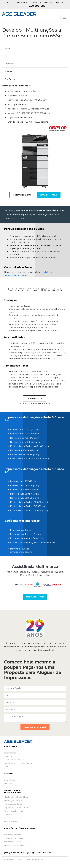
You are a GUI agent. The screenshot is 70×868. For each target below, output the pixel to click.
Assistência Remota (53, 3)
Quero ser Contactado (35, 727)
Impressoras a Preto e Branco (26, 534)
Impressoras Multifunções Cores (27, 538)
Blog (10, 3)
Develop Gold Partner (14, 760)
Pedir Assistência (35, 597)
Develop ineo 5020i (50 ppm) (25, 442)
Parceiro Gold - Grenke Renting (18, 763)
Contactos (35, 3)
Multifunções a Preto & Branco (17, 797)
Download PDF (35, 398)
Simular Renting (49, 195)
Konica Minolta (11, 821)
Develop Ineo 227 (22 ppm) (24, 481)
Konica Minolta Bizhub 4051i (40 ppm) (30, 446)
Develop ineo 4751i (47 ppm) (25, 438)
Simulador (9, 784)
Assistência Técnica (12, 835)
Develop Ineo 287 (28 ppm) (25, 485)
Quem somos (10, 753)
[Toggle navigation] (64, 17)
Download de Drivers (13, 838)
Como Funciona (11, 780)
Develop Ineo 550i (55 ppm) (25, 490)
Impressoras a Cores (21, 530)
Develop (8, 814)
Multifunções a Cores (13, 801)
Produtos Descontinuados (16, 845)
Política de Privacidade (34, 860)
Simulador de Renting (21, 552)
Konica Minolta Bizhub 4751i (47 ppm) (30, 459)
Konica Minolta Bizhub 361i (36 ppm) (29, 506)
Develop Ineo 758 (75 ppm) (24, 498)
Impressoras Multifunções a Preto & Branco (32, 542)
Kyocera (8, 818)
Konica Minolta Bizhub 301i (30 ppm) (29, 502)
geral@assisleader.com (39, 853)
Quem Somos (21, 3)
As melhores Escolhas (13, 811)
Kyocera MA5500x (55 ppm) (25, 455)
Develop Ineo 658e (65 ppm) (25, 494)
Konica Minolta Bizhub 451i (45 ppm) (29, 510)
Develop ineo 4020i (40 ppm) (25, 430)
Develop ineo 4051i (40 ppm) (25, 434)
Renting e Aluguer (20, 549)
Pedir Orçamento (22, 195)
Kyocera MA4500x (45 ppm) (25, 450)
